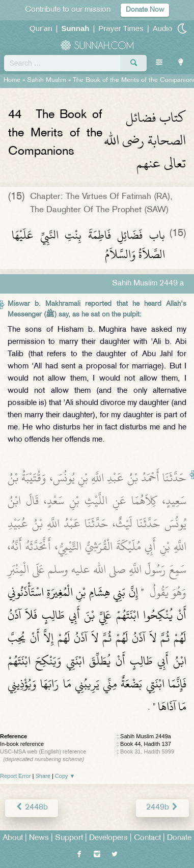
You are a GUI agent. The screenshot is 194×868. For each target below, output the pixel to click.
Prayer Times (121, 28)
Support (69, 838)
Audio (162, 28)
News (39, 838)
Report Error (16, 776)
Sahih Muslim (47, 80)
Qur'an (41, 28)
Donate (179, 838)
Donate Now (145, 10)
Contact (147, 838)
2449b (162, 808)
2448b (32, 808)
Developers (108, 838)
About (13, 838)
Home (12, 80)
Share (43, 776)
